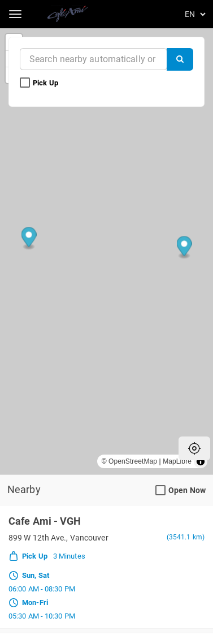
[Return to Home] (68, 14)
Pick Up (40, 83)
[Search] (180, 59)
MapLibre (177, 461)
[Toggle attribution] (201, 461)
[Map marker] (184, 248)
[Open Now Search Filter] (160, 491)
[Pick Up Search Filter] (25, 83)
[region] (106, 251)
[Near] (94, 59)
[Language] (193, 14)
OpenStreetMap (133, 461)
